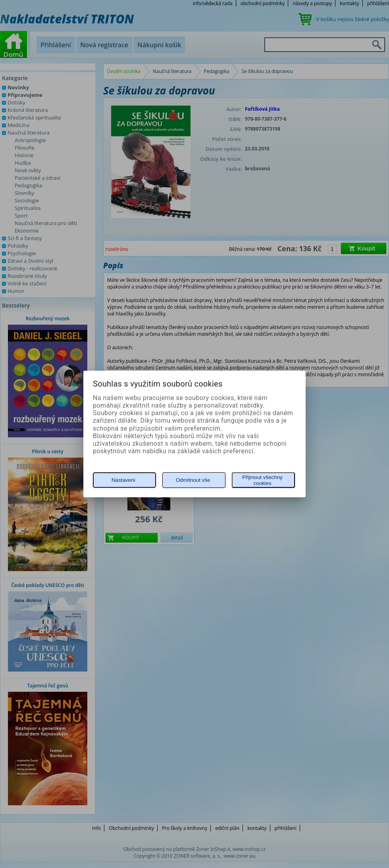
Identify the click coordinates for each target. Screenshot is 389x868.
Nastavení (123, 480)
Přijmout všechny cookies (262, 480)
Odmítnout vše (193, 480)
